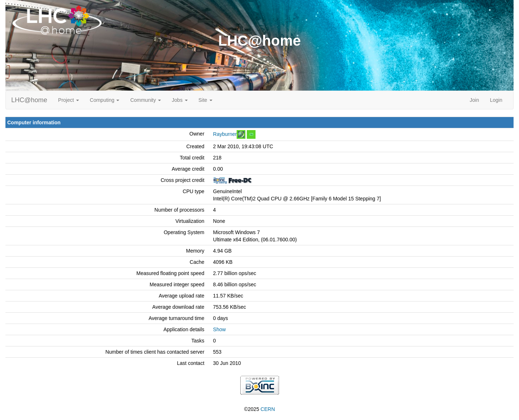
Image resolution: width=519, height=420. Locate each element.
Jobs (180, 100)
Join (474, 100)
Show (219, 329)
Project (68, 100)
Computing (105, 100)
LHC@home (29, 100)
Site (205, 100)
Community (146, 100)
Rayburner (225, 134)
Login (496, 100)
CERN (268, 409)
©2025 (259, 409)
